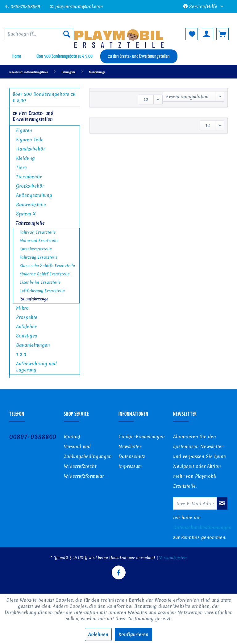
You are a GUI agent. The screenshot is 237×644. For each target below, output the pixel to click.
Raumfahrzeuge (34, 299)
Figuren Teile (30, 140)
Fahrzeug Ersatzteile (39, 257)
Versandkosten (173, 558)
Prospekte (27, 317)
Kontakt (72, 437)
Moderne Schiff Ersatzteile (45, 274)
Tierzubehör (29, 177)
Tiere (21, 167)
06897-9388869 (33, 436)
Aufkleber (26, 327)
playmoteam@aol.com (76, 6)
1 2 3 (21, 354)
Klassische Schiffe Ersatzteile (47, 266)
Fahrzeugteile (30, 223)
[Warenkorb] (222, 34)
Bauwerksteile (31, 205)
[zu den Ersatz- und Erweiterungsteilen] (139, 56)
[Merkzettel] (192, 34)
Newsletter (130, 447)
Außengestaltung (34, 195)
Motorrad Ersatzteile (39, 241)
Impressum (130, 466)
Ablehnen (98, 634)
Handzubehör (31, 149)
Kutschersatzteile (36, 249)
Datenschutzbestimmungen (202, 527)
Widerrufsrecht (80, 466)
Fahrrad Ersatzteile (38, 232)
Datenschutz (132, 456)
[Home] (17, 56)
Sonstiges (27, 336)
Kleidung (25, 158)
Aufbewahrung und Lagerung (36, 367)
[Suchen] (67, 34)
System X (26, 214)
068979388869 (22, 6)
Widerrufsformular (84, 476)
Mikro (22, 308)
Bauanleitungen (33, 345)
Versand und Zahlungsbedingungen (88, 451)
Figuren (24, 130)
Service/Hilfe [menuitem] (201, 6)
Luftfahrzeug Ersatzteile (42, 291)
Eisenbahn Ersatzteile (40, 282)
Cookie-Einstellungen (142, 437)
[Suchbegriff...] (39, 34)
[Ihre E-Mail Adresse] (195, 503)
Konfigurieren (133, 634)
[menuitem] (39, 34)
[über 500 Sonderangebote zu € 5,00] (64, 56)
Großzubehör (30, 186)
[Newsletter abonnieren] (222, 503)
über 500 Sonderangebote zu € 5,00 (44, 97)
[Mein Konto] (207, 34)
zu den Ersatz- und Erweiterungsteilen (33, 116)
